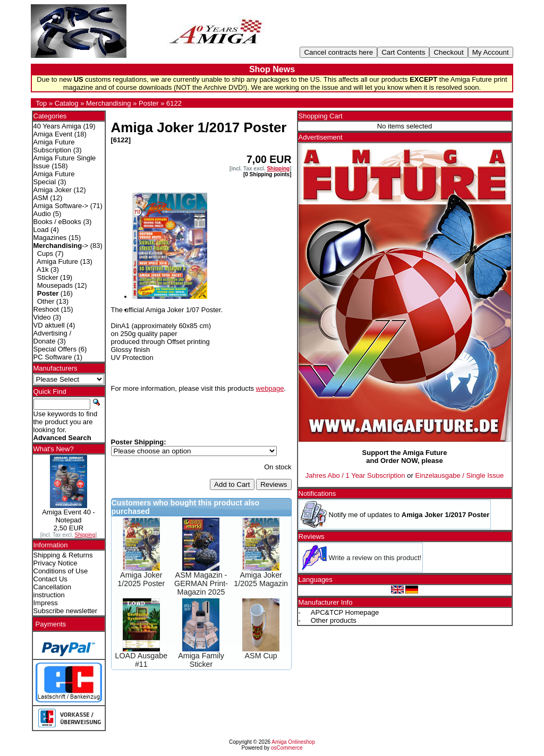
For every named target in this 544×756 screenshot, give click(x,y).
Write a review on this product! (375, 558)
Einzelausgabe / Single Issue (459, 475)
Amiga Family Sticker (201, 660)
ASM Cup (261, 656)
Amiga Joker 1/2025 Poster (141, 579)
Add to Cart (232, 484)
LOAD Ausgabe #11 (142, 660)
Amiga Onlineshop (293, 742)
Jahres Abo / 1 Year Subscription (355, 475)
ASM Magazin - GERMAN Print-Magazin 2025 (201, 583)
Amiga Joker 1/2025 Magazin (261, 579)
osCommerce (287, 748)
